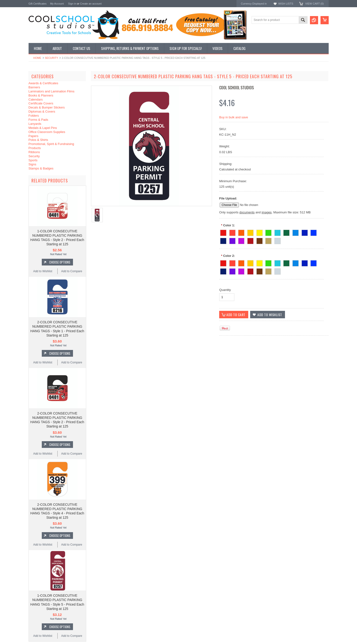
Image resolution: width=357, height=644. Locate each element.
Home (37, 58)
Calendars (36, 99)
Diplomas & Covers (42, 111)
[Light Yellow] (260, 232)
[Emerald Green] (268, 232)
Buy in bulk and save (234, 117)
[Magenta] (241, 240)
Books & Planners (41, 95)
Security (52, 58)
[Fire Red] (223, 232)
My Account (57, 4)
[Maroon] (250, 240)
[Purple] (232, 240)
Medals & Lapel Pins (43, 128)
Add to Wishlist (43, 271)
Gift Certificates (38, 4)
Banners (34, 87)
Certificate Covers (41, 103)
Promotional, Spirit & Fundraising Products (51, 146)
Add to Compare (72, 271)
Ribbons (34, 152)
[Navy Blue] (223, 240)
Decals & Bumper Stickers (47, 107)
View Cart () (314, 4)
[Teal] (278, 232)
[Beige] (268, 240)
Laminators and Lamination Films (51, 91)
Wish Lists (286, 4)
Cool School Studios (236, 88)
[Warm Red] (232, 232)
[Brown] (260, 240)
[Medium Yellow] (250, 232)
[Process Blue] (296, 232)
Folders (34, 116)
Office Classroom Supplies (47, 132)
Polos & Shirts (38, 140)
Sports (33, 160)
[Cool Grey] (278, 240)
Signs (33, 164)
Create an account (91, 4)
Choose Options (60, 262)
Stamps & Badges (41, 168)
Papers (33, 136)
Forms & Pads (38, 120)
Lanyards (35, 124)
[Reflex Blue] (305, 232)
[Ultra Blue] (314, 232)
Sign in (72, 4)
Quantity (225, 290)
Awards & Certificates (43, 83)
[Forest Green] (286, 232)
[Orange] (241, 232)
